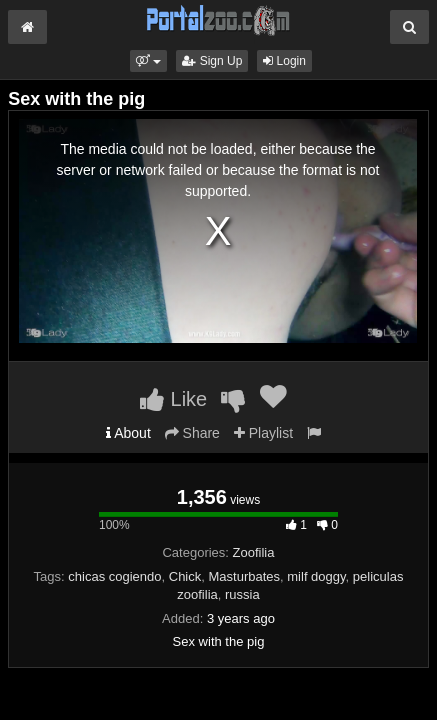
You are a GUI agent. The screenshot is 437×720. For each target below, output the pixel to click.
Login (284, 61)
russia (242, 594)
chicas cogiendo (114, 576)
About (128, 433)
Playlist (263, 433)
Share (192, 433)
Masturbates (245, 576)
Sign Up (212, 61)
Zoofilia (254, 552)
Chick (185, 576)
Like (173, 399)
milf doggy (316, 576)
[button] (148, 61)
